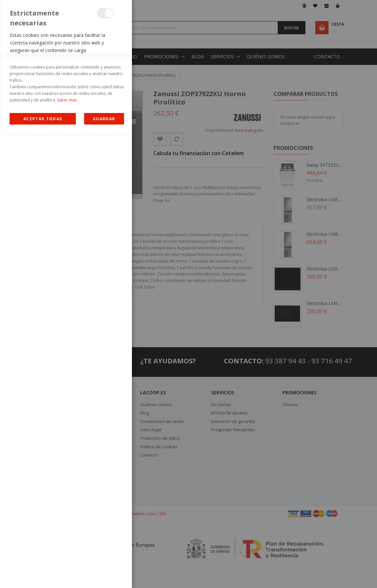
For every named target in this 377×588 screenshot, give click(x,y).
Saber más (67, 556)
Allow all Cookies (43, 574)
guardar (104, 574)
